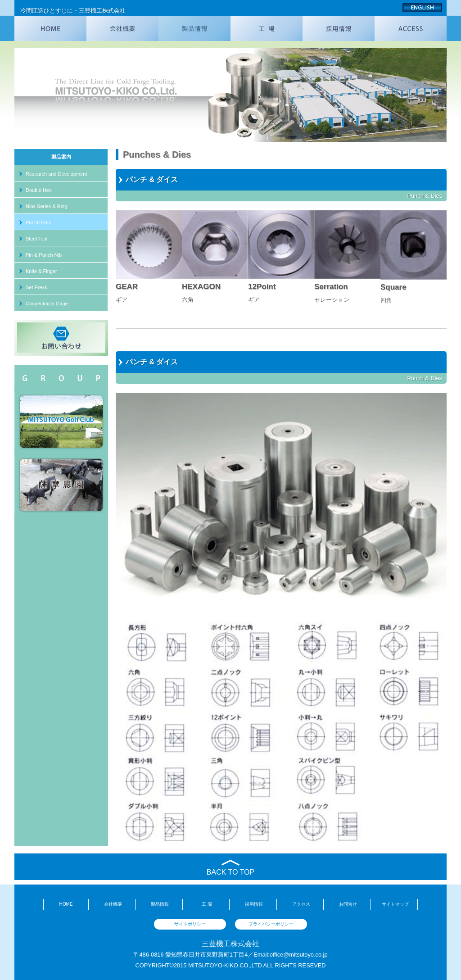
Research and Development (56, 174)
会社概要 (113, 904)
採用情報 (254, 904)
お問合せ (348, 904)
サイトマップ (395, 904)
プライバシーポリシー (271, 924)
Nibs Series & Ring (46, 206)
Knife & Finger (41, 271)
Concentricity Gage (47, 304)
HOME (66, 904)
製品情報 (160, 904)
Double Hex (38, 190)
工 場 (207, 904)
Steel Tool (36, 239)
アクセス (301, 904)
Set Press (36, 287)
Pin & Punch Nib (44, 255)
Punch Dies (38, 222)
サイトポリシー (190, 924)
